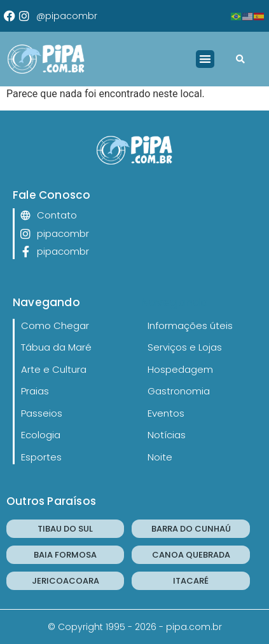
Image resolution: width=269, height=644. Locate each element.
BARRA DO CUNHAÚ (191, 529)
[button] (205, 59)
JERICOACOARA (66, 581)
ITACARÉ (191, 581)
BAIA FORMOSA (65, 555)
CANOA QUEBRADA (191, 555)
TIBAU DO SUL (65, 529)
